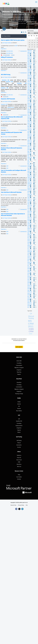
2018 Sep (30, 194)
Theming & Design (19, 394)
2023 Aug (30, 99)
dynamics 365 (22, 83)
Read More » (4, 49)
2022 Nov (30, 117)
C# (31, 314)
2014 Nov (30, 262)
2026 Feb (30, 51)
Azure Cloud (19, 460)
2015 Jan (29, 258)
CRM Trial (13, 55)
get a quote (19, 347)
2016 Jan (29, 235)
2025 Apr (29, 71)
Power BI (19, 458)
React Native (19, 411)
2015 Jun (29, 250)
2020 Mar (30, 176)
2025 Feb (30, 76)
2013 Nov (30, 286)
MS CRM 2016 (10, 53)
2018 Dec (30, 188)
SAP (19, 419)
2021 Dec (30, 136)
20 (32, 45)
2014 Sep (30, 267)
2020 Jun (29, 171)
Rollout (19, 432)
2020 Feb (30, 177)
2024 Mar (30, 83)
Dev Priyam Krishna (7, 43)
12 (29, 43)
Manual (19, 443)
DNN (19, 462)
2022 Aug (30, 122)
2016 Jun (29, 230)
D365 (31, 334)
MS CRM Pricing (6, 74)
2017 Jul (29, 207)
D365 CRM (31, 330)
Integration (19, 370)
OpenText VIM (19, 421)
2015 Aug (30, 245)
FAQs (19, 475)
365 (8, 80)
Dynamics (4, 80)
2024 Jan (29, 88)
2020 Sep (30, 165)
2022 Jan (29, 134)
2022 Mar (30, 130)
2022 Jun (29, 123)
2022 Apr (29, 128)
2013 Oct (29, 287)
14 (34, 43)
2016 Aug (30, 228)
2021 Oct (29, 140)
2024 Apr (29, 82)
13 (32, 43)
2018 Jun (29, 199)
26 (29, 47)
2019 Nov (30, 184)
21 (34, 45)
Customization (19, 365)
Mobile (19, 402)
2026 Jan (29, 52)
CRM (16, 46)
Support (19, 374)
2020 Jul (29, 170)
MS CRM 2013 (10, 51)
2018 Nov (30, 190)
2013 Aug (30, 292)
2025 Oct (29, 58)
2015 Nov (30, 239)
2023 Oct (29, 94)
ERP (7, 166)
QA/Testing (19, 440)
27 (32, 47)
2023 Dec (30, 89)
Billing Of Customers (7, 57)
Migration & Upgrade (19, 389)
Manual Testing (31, 317)
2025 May (30, 69)
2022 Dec (30, 116)
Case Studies (19, 477)
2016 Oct (29, 224)
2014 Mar (30, 276)
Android (19, 404)
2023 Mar (30, 109)
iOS (19, 406)
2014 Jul (29, 272)
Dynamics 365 (9, 82)
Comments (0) (23, 51)
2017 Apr (29, 213)
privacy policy (21, 505)
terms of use (13, 505)
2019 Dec (30, 182)
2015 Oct (29, 241)
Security (19, 447)
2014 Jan (29, 281)
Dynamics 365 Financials (8, 99)
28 (34, 47)
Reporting (19, 372)
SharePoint (19, 382)
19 (29, 45)
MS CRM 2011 (31, 324)
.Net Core (19, 466)
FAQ (27, 505)
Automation (19, 445)
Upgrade (19, 430)
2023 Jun (29, 103)
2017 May (30, 211)
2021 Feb (30, 157)
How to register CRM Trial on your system (13, 40)
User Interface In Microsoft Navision (11, 192)
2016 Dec (30, 219)
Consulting (19, 385)
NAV (7, 130)
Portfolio (19, 479)
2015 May (30, 252)
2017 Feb (30, 218)
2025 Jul (29, 65)
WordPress (19, 464)
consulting (19, 363)
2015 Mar (30, 256)
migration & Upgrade (19, 368)
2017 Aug (30, 205)
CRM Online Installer (6, 55)
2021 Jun (29, 148)
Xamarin (19, 408)
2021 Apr (29, 153)
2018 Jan (29, 201)
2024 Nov (30, 77)
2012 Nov (30, 304)
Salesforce (19, 455)
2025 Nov (30, 57)
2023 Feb (30, 111)
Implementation (19, 426)
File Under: (4, 51)
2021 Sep (30, 142)
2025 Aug (30, 63)
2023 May (30, 105)
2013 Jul (29, 293)
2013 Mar (30, 298)
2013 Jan (29, 303)
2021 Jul (29, 147)
